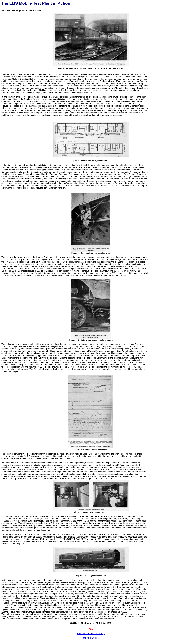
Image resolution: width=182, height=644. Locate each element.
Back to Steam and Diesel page (91, 634)
